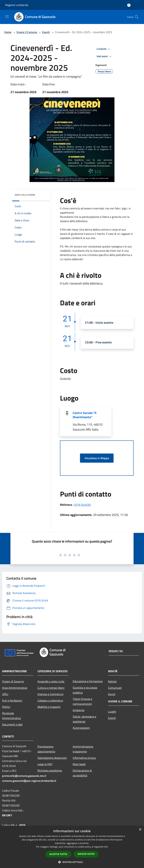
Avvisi (112, 694)
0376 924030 (82, 505)
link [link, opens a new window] (106, 847)
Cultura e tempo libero (51, 688)
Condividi (104, 49)
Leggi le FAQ (45, 764)
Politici (6, 707)
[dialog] (72, 847)
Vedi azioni (105, 56)
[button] (72, 862)
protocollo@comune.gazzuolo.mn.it (24, 776)
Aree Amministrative (15, 688)
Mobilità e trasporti (49, 707)
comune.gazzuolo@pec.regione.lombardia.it (29, 781)
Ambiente (79, 710)
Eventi (46, 32)
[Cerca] (137, 17)
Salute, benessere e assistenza (84, 719)
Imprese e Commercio (50, 694)
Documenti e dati (12, 724)
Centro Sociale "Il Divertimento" (85, 415)
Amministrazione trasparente (83, 749)
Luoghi (112, 712)
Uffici (5, 694)
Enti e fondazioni (12, 700)
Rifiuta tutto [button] (86, 854)
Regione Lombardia (17, 5)
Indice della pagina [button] (25, 195)
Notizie (112, 681)
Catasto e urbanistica (50, 700)
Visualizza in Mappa (97, 458)
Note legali (79, 764)
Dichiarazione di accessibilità (82, 773)
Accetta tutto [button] (58, 854)
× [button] (140, 830)
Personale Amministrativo (11, 716)
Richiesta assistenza (50, 770)
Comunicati (115, 688)
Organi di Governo (13, 681)
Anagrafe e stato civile (51, 681)
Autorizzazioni (81, 728)
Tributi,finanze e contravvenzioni (82, 701)
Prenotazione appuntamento (46, 749)
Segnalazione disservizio (52, 758)
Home (8, 32)
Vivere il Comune (27, 32)
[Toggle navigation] (7, 17)
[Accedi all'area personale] (129, 5)
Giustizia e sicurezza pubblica (85, 690)
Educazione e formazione (88, 681)
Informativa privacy (84, 758)
